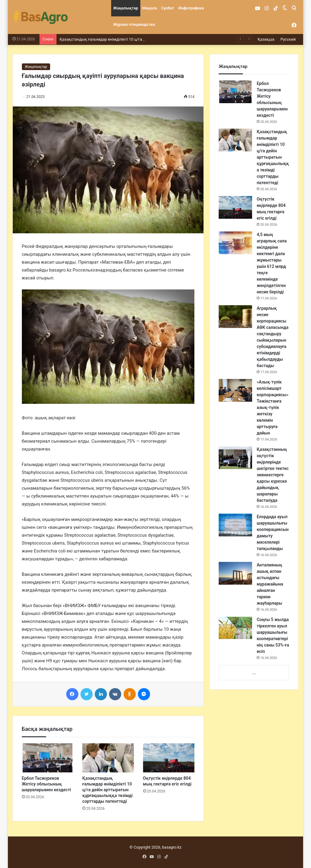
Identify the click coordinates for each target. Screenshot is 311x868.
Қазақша (266, 39)
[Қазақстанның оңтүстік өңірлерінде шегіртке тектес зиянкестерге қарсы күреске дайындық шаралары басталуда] (235, 458)
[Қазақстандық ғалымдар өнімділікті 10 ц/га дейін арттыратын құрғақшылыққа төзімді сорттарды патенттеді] (108, 758)
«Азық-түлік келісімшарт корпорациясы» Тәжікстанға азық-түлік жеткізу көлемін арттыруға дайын (272, 407)
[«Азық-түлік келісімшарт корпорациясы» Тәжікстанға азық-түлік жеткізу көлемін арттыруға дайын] (235, 390)
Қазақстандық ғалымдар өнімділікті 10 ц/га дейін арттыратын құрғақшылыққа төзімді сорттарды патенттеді (108, 790)
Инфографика (191, 8)
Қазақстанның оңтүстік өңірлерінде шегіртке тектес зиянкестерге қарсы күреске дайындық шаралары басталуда (273, 475)
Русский (288, 39)
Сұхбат (168, 8)
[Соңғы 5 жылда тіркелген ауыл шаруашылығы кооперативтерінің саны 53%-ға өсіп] (235, 628)
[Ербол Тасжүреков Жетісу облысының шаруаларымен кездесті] (48, 758)
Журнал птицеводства (134, 24)
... (254, 673)
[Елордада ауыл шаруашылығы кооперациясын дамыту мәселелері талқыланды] (235, 525)
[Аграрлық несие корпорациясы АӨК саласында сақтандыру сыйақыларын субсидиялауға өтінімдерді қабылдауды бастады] (235, 317)
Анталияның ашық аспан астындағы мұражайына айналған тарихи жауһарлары (270, 584)
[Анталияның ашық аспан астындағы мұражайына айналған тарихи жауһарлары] (235, 573)
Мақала (150, 8)
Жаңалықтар (126, 8)
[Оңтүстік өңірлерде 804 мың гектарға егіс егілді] (169, 758)
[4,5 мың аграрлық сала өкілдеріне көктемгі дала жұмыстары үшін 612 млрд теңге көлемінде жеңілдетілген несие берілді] (235, 243)
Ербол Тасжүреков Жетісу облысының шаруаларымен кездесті (46, 784)
